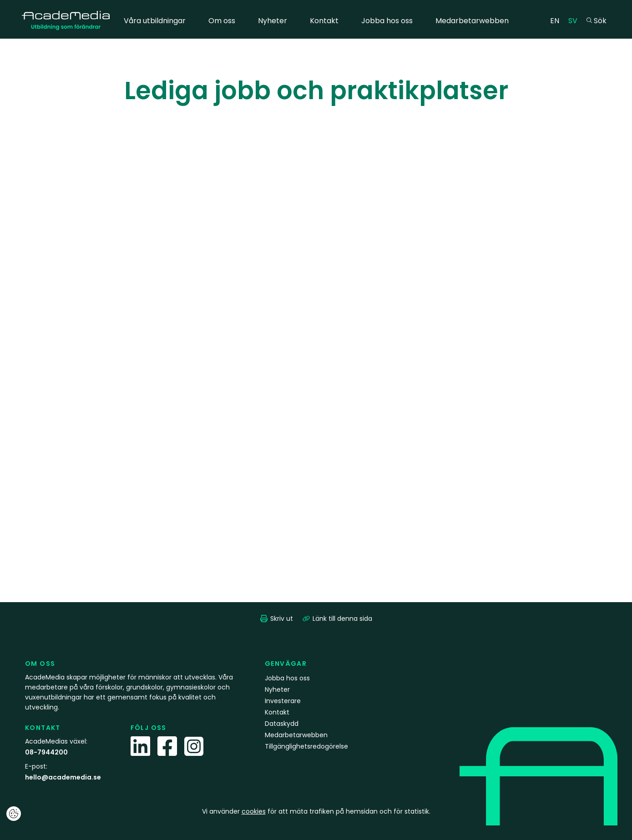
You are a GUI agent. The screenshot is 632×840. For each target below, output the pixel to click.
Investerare (283, 701)
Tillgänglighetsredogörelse (306, 746)
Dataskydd (282, 724)
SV (575, 20)
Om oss (222, 21)
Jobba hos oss (387, 21)
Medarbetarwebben (472, 21)
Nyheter (273, 21)
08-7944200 (46, 752)
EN (557, 20)
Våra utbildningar (155, 21)
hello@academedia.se (63, 777)
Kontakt (324, 21)
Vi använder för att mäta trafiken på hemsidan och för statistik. (316, 811)
